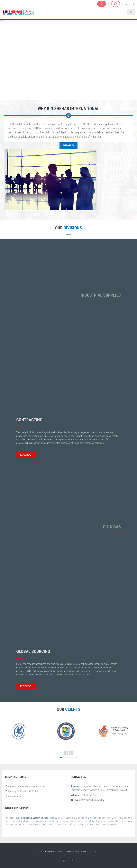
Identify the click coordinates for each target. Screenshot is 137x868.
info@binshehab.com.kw (92, 800)
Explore (68, 145)
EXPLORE (26, 455)
